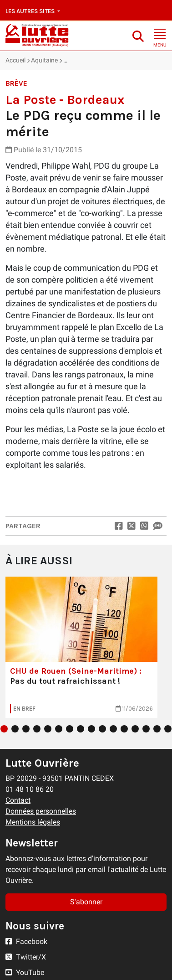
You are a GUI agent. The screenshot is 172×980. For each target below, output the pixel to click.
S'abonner (86, 902)
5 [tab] (48, 729)
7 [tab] (70, 729)
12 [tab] (124, 729)
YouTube (25, 972)
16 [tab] (168, 729)
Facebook (26, 941)
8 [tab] (81, 729)
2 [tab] (15, 729)
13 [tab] (135, 729)
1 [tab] (4, 729)
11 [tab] (113, 729)
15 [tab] (157, 729)
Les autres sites (31, 11)
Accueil (15, 60)
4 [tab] (37, 729)
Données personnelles (41, 811)
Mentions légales (33, 822)
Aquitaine (44, 60)
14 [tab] (146, 729)
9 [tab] (91, 729)
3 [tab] (26, 729)
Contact (18, 800)
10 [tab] (102, 729)
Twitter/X (26, 957)
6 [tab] (59, 729)
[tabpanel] (81, 647)
